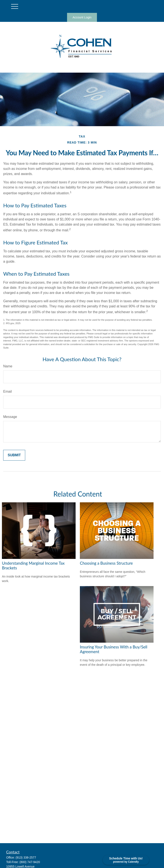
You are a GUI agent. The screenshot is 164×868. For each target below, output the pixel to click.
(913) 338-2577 (26, 858)
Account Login (82, 17)
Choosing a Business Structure (106, 563)
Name (8, 366)
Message (10, 417)
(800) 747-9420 (30, 862)
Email (7, 391)
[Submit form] (14, 455)
